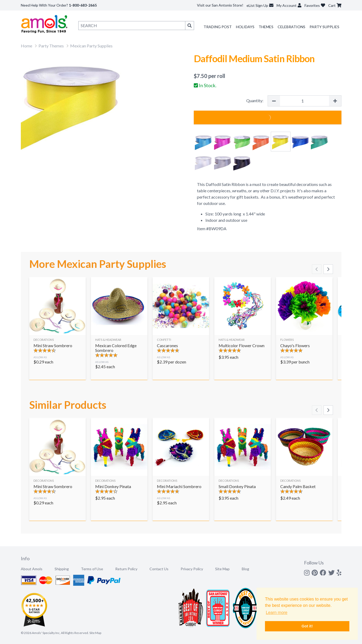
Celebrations (291, 27)
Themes (266, 27)
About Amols (32, 569)
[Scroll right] (328, 269)
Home (26, 46)
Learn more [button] (277, 613)
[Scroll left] (317, 269)
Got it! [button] (307, 626)
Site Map (222, 569)
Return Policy (126, 569)
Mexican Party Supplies (91, 46)
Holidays (245, 27)
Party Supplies (324, 27)
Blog (245, 569)
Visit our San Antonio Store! (220, 5)
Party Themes (51, 46)
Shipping (62, 569)
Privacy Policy (192, 569)
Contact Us (159, 569)
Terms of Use (92, 569)
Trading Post (218, 27)
